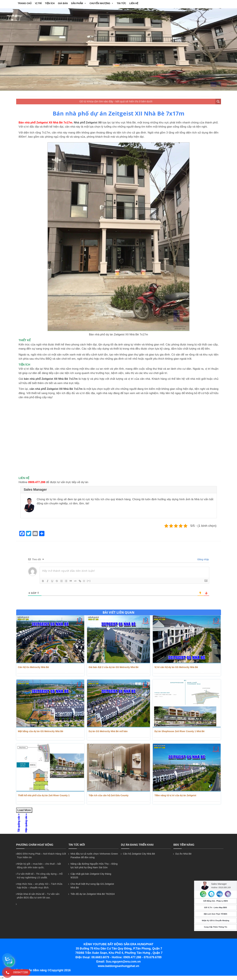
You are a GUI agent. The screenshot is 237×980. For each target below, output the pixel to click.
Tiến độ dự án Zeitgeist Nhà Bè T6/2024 (93, 894)
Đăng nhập (203, 559)
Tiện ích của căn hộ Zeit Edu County (109, 795)
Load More (24, 810)
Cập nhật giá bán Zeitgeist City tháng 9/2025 (91, 876)
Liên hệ (134, 3)
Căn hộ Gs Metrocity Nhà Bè (34, 667)
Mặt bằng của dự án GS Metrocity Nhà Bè (41, 731)
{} (84, 581)
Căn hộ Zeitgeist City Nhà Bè (139, 854)
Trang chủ (25, 3)
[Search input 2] (116, 102)
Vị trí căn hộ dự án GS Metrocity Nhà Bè (176, 667)
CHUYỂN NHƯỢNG (101, 3)
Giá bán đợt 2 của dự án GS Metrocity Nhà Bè (114, 667)
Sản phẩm (79, 3)
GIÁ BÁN (63, 3)
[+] (89, 581)
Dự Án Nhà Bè (183, 854)
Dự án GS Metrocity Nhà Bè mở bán (108, 731)
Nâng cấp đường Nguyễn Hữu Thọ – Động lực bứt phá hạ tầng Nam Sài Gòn (94, 866)
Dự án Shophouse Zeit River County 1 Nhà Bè (179, 731)
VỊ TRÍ (38, 3)
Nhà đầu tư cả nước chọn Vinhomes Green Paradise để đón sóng (94, 856)
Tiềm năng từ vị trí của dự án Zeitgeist (175, 795)
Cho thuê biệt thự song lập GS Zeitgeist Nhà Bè (92, 886)
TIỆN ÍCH (50, 3)
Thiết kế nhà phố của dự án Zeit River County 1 (44, 795)
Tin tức (121, 3)
